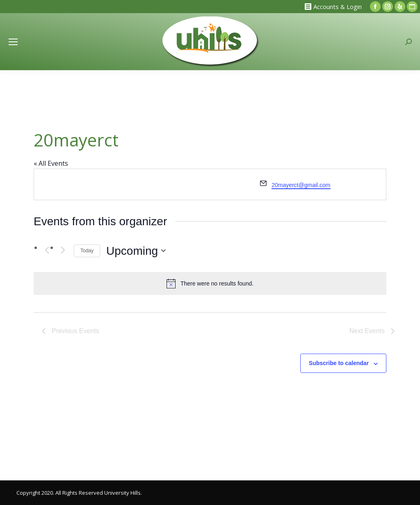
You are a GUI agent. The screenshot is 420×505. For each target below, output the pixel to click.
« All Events (51, 163)
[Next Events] (63, 250)
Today (87, 251)
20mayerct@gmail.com (301, 185)
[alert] (210, 283)
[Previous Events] (47, 250)
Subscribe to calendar (339, 363)
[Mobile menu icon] (13, 42)
